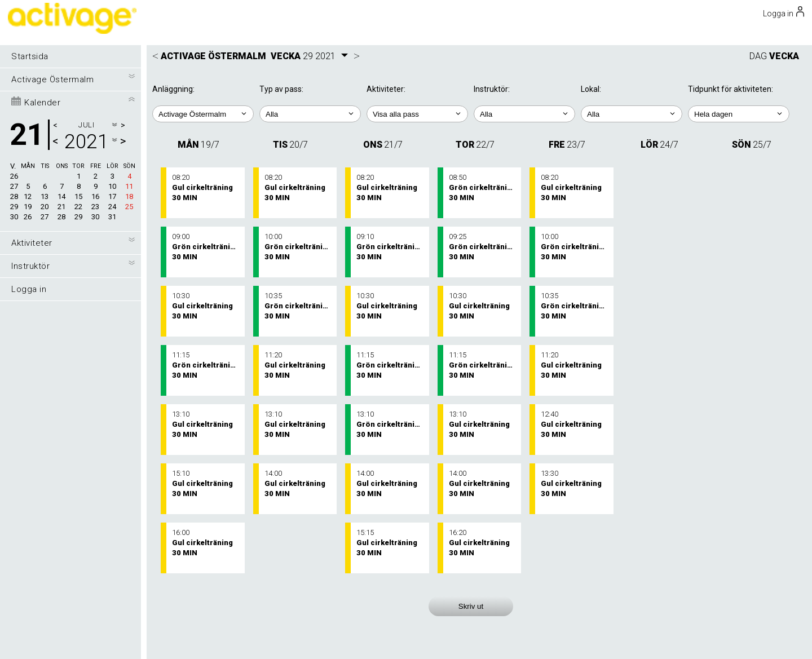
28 (14, 196)
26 (14, 176)
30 (14, 217)
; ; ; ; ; (739, 114)
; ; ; (632, 114)
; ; (310, 114)
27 (14, 186)
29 (14, 207)
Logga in (29, 289)
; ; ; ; (417, 114)
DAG (758, 56)
